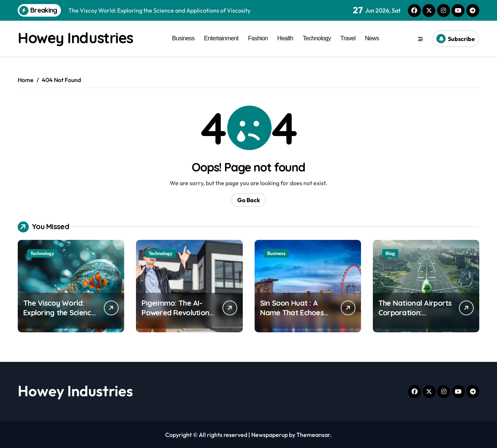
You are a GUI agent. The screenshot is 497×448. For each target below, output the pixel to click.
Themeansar (313, 435)
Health (285, 38)
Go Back (249, 200)
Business (183, 38)
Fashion (258, 38)
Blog (390, 253)
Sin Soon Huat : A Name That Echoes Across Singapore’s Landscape (293, 317)
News (372, 38)
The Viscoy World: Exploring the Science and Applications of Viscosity (59, 317)
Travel (348, 38)
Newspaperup (270, 435)
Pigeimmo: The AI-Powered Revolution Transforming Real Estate (175, 317)
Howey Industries (75, 38)
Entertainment (221, 38)
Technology (317, 38)
